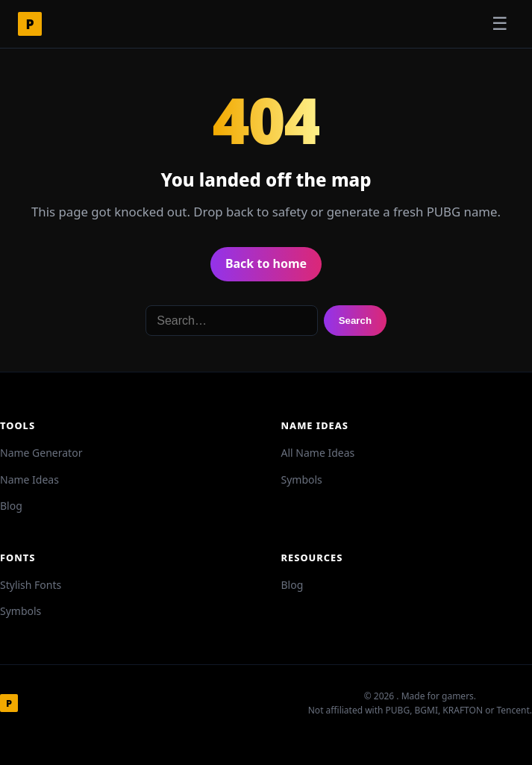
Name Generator (41, 453)
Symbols (302, 480)
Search (355, 321)
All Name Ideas (318, 453)
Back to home (266, 263)
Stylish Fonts (31, 585)
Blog (11, 506)
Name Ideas (29, 480)
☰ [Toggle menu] (500, 24)
